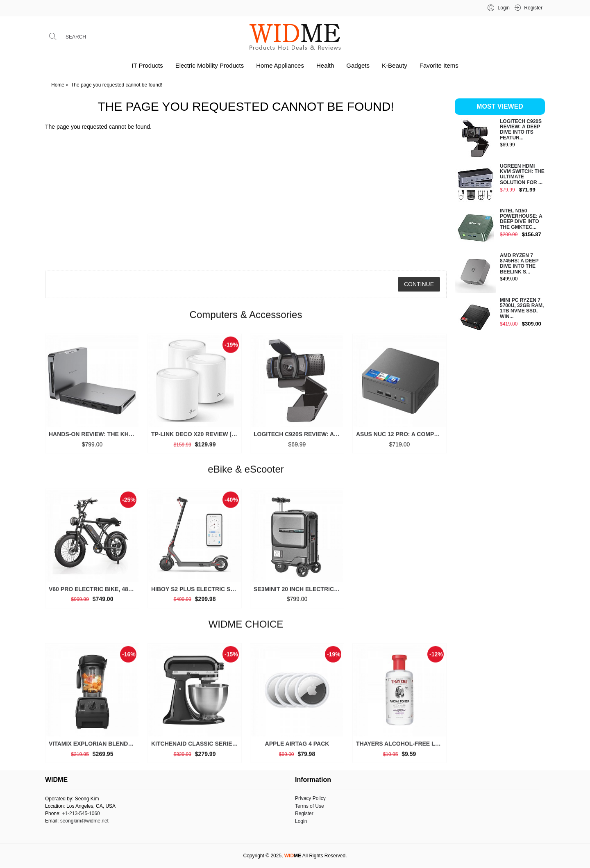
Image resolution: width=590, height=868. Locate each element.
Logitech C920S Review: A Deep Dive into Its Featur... (521, 130)
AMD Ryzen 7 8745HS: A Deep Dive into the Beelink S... (519, 264)
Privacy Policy (310, 798)
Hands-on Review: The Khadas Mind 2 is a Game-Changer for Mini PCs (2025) (94, 437)
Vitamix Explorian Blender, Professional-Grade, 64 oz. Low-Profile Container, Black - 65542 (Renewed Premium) (94, 747)
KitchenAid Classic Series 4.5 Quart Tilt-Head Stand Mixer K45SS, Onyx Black (196, 747)
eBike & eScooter (246, 473)
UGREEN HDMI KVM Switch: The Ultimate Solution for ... (522, 174)
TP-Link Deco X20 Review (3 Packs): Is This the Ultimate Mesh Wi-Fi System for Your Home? (196, 437)
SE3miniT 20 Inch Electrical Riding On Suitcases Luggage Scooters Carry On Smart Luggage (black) (298, 592)
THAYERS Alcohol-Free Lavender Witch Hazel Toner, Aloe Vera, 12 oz (401, 747)
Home (58, 85)
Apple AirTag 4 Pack (297, 747)
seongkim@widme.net (84, 821)
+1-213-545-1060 (81, 813)
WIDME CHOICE (246, 627)
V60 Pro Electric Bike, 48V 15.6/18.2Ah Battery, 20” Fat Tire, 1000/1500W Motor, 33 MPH (94, 592)
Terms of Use (310, 806)
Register (304, 813)
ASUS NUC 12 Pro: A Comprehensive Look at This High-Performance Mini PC (401, 437)
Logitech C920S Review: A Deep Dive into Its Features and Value (298, 437)
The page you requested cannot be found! (117, 85)
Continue (419, 284)
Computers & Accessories (246, 318)
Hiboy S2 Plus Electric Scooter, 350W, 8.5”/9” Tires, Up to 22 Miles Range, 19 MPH (196, 592)
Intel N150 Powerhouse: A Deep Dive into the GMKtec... (521, 219)
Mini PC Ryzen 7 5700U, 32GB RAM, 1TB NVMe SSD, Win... (522, 309)
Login (301, 821)
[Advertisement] (500, 469)
